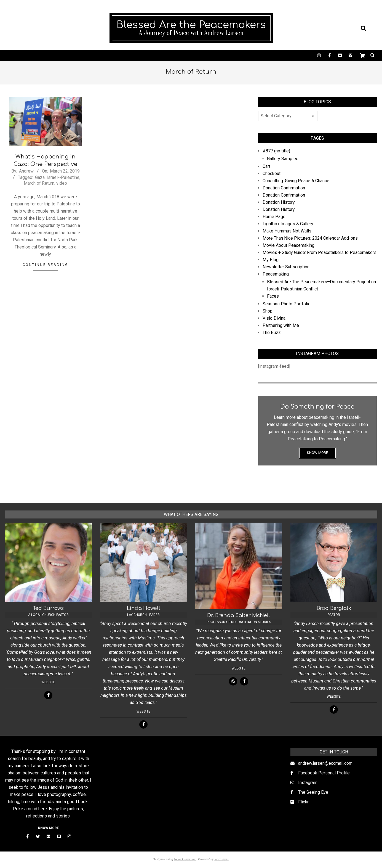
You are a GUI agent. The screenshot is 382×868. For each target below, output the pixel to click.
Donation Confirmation (284, 188)
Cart (266, 166)
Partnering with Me (281, 325)
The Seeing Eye (313, 792)
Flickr (303, 802)
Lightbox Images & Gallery (288, 224)
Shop (268, 311)
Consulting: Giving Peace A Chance (296, 181)
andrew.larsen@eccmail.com (325, 763)
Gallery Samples (283, 159)
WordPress (221, 859)
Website (48, 682)
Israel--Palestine (63, 177)
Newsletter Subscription (286, 267)
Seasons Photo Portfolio (287, 304)
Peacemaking (276, 274)
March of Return (39, 183)
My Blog (271, 260)
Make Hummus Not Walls (287, 231)
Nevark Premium (185, 859)
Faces (273, 296)
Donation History (279, 202)
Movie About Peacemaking (288, 245)
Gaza (40, 177)
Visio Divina (274, 318)
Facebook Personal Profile (324, 773)
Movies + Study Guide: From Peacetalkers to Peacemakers (320, 252)
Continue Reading (46, 265)
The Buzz (272, 333)
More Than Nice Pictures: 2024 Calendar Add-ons (310, 238)
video (62, 183)
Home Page (274, 217)
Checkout (272, 174)
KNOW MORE (317, 453)
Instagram (308, 783)
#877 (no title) (276, 151)
